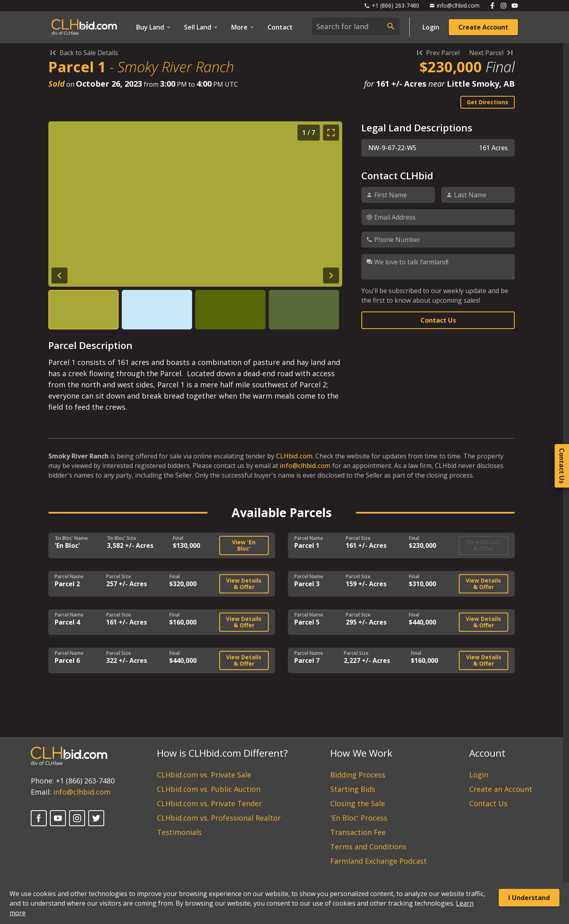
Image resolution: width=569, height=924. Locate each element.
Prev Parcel (437, 53)
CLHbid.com (294, 456)
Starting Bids (353, 789)
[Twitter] (96, 818)
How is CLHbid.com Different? (222, 753)
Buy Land (154, 27)
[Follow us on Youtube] (515, 6)
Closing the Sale (358, 803)
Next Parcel (492, 53)
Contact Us (438, 320)
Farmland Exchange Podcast (379, 861)
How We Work (361, 753)
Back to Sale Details (83, 53)
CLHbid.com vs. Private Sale (204, 775)
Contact (280, 27)
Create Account (483, 27)
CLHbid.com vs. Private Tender (209, 803)
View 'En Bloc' (244, 545)
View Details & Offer (244, 584)
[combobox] (356, 26)
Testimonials (179, 832)
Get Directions (488, 102)
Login (431, 27)
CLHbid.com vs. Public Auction (209, 789)
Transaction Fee (358, 832)
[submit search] (391, 26)
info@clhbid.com (305, 466)
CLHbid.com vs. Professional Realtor (219, 818)
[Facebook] (39, 818)
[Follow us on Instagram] (504, 6)
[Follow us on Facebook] (492, 6)
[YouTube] (58, 818)
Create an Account (501, 789)
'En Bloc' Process (359, 818)
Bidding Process (358, 775)
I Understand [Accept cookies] (529, 898)
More (243, 27)
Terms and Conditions (368, 847)
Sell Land (201, 27)
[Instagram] (77, 818)
